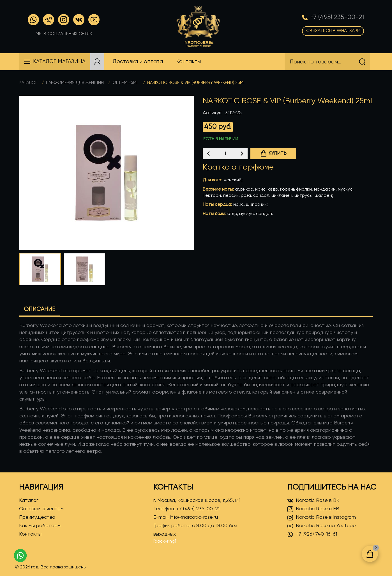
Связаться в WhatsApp (333, 31)
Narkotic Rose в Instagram (322, 518)
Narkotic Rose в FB (313, 509)
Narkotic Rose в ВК (313, 501)
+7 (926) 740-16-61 (312, 534)
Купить (273, 154)
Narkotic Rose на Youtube (322, 526)
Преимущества (37, 517)
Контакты (30, 534)
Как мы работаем (40, 526)
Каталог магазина (59, 62)
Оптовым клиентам (41, 509)
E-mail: (186, 517)
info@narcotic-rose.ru (194, 517)
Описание (40, 309)
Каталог (28, 83)
